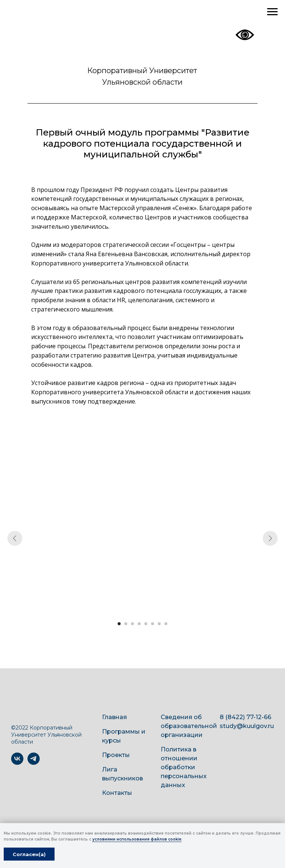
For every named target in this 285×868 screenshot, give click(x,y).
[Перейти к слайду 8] (166, 624)
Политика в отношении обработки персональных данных (184, 767)
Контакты (117, 793)
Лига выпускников (122, 774)
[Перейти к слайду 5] (146, 624)
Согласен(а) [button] (29, 854)
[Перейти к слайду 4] (139, 624)
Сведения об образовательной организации (189, 726)
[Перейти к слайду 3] (132, 624)
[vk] (17, 763)
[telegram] (34, 763)
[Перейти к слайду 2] (126, 624)
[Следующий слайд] (270, 538)
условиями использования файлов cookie (137, 839)
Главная (114, 717)
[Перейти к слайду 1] (119, 624)
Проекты (116, 755)
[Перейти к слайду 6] (153, 624)
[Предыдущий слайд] (15, 538)
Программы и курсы (124, 736)
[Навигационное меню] (272, 12)
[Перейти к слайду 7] (159, 624)
